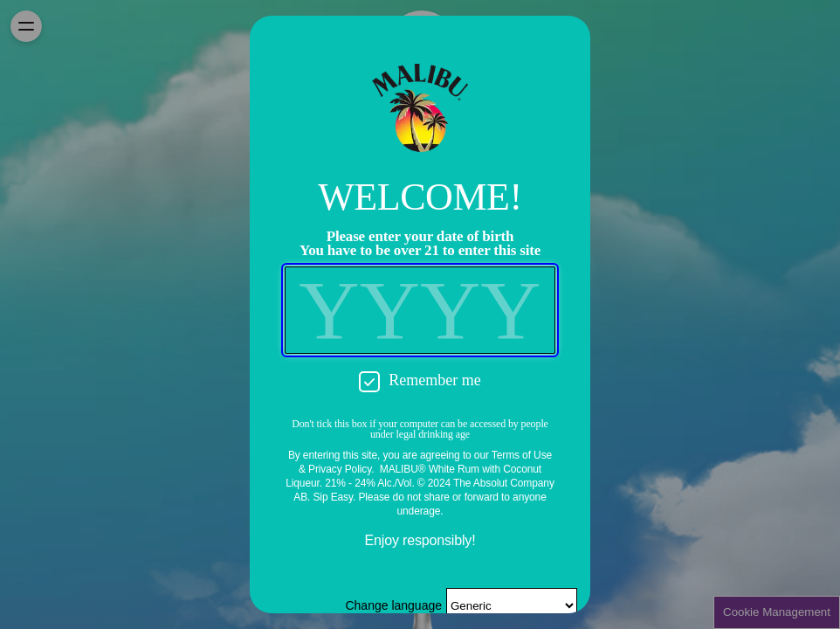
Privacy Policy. (341, 469)
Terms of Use (522, 455)
